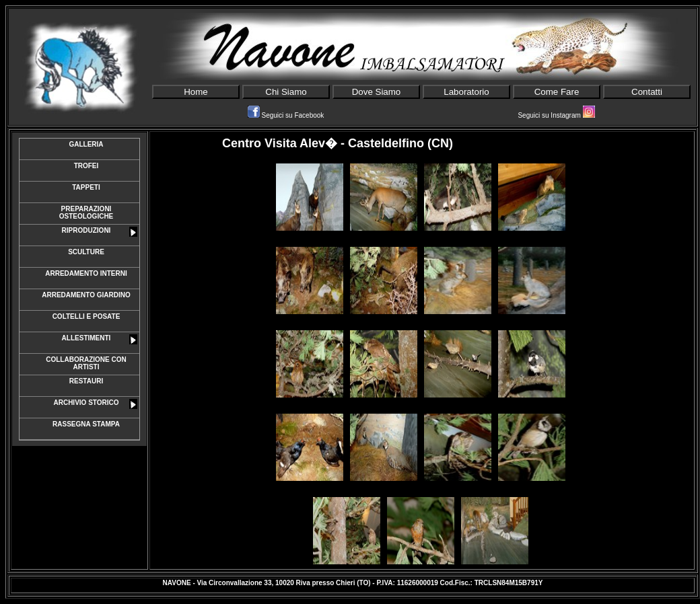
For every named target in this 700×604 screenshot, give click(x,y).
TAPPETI (86, 187)
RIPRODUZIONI (100, 232)
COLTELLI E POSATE (86, 316)
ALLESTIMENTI (100, 339)
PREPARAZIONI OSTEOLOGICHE (86, 213)
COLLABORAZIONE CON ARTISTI (86, 363)
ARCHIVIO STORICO (95, 404)
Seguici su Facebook (286, 115)
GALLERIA (86, 144)
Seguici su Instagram (556, 115)
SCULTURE (86, 252)
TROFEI (86, 166)
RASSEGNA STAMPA (86, 424)
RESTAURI (86, 381)
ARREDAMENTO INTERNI (86, 273)
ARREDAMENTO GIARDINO (86, 295)
